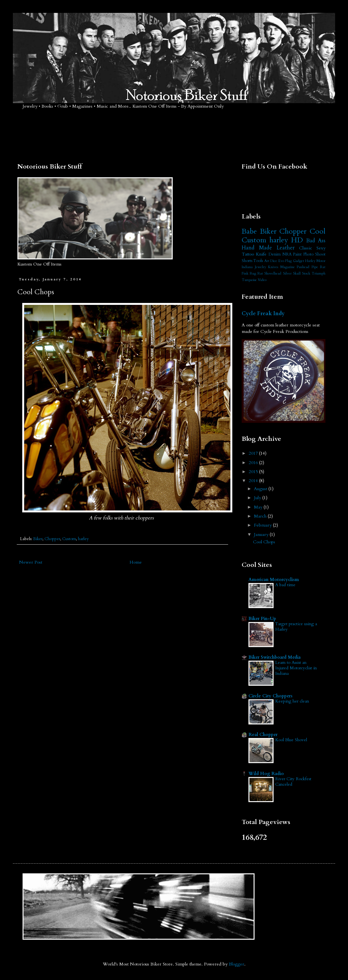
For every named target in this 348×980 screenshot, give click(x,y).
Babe (249, 231)
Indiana (247, 267)
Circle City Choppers (271, 696)
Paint (297, 254)
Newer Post (31, 562)
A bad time (285, 585)
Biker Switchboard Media (275, 657)
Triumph (319, 273)
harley (83, 539)
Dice (274, 261)
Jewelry (261, 267)
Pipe (315, 267)
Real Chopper (263, 735)
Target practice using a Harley (296, 627)
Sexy (321, 248)
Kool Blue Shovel (291, 740)
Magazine (288, 267)
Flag (288, 261)
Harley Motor (315, 261)
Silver (287, 273)
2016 (254, 463)
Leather (285, 248)
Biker (38, 539)
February (263, 525)
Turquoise (249, 280)
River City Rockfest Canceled (293, 782)
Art (267, 261)
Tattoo (248, 254)
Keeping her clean (292, 701)
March (261, 516)
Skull (297, 273)
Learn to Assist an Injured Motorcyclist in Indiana (296, 668)
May (259, 507)
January (262, 534)
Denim (275, 254)
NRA (287, 254)
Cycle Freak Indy (263, 314)
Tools (258, 261)
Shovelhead (273, 273)
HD (297, 240)
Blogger (237, 964)
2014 (254, 481)
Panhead (303, 267)
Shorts (247, 261)
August (261, 489)
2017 (254, 453)
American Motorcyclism (274, 580)
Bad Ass (316, 241)
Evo (281, 261)
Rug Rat (256, 273)
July (258, 498)
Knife (261, 254)
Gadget (299, 261)
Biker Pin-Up (262, 619)
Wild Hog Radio (266, 774)
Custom (69, 539)
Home (136, 562)
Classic (306, 248)
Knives (273, 267)
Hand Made (257, 248)
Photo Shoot (314, 254)
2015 (254, 472)
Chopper (52, 539)
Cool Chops (264, 542)
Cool (318, 231)
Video (262, 280)
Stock (306, 273)
